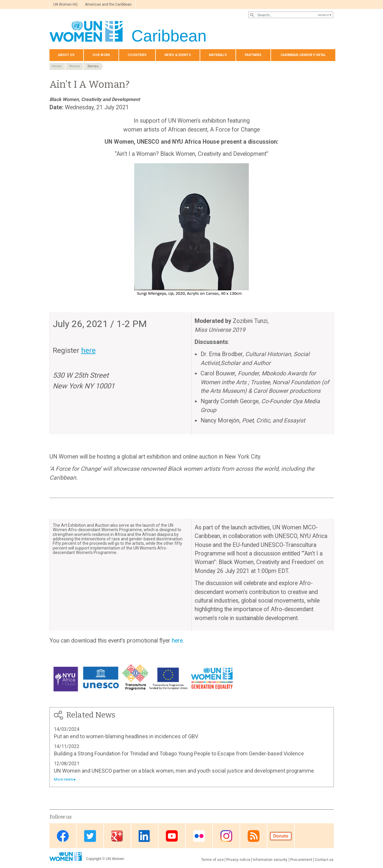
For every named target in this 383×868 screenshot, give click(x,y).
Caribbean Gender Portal (303, 55)
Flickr (199, 836)
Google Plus (117, 836)
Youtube (172, 836)
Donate (281, 836)
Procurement (301, 860)
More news (63, 779)
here (177, 641)
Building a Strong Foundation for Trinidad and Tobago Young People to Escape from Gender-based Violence (179, 754)
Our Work (101, 55)
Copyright (94, 859)
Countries (137, 55)
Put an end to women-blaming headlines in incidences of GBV (126, 736)
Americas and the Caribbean (108, 4)
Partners (253, 55)
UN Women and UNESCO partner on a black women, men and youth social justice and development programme (184, 771)
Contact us (324, 860)
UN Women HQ (65, 4)
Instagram (226, 836)
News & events (178, 55)
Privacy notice (238, 860)
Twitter (90, 836)
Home (57, 66)
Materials (218, 55)
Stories (74, 66)
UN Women (115, 859)
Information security (270, 860)
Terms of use (212, 860)
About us (66, 55)
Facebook (63, 836)
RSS (254, 836)
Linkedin (145, 836)
